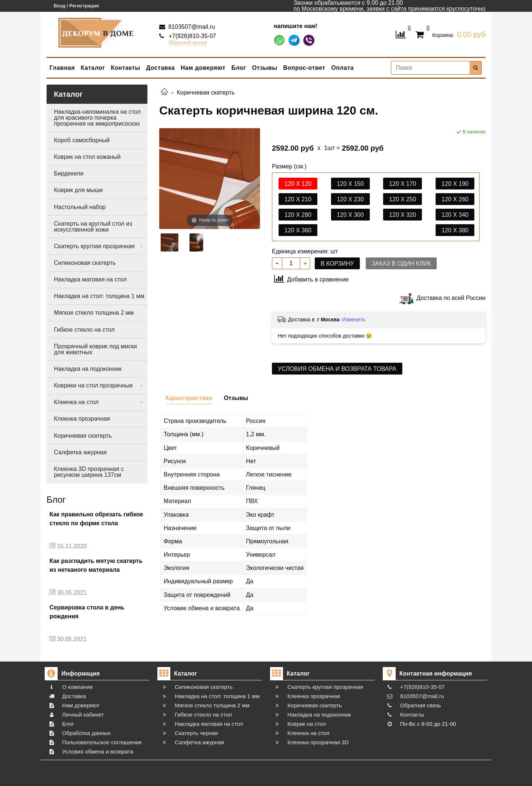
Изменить (353, 319)
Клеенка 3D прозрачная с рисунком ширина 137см (89, 472)
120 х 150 (350, 184)
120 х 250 (403, 199)
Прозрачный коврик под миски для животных (96, 349)
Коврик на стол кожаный (87, 157)
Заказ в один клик (401, 264)
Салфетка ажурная (80, 452)
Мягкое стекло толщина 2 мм (94, 313)
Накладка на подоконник (88, 369)
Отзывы (265, 68)
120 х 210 (298, 199)
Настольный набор (80, 207)
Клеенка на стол (76, 402)
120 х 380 (455, 230)
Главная (62, 68)
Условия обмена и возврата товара (337, 369)
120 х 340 (455, 215)
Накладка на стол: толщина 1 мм (99, 296)
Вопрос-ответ (304, 68)
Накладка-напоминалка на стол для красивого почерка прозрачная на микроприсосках (97, 118)
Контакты (125, 68)
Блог (239, 68)
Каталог (93, 68)
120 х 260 (455, 199)
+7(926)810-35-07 (192, 36)
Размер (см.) (289, 167)
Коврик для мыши (78, 190)
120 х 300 (350, 215)
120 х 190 (455, 184)
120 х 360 (298, 230)
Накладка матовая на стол (90, 279)
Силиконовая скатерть (85, 263)
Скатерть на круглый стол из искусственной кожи (93, 227)
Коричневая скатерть (83, 436)
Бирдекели (69, 173)
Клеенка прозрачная (82, 419)
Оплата (342, 68)
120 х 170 (403, 184)
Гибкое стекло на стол (84, 330)
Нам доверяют (203, 68)
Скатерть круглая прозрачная (94, 246)
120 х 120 (298, 184)
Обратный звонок (188, 43)
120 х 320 (403, 215)
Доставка (161, 68)
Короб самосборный (82, 140)
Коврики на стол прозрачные (93, 385)
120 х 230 (350, 199)
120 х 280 (298, 215)
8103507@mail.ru (191, 27)
